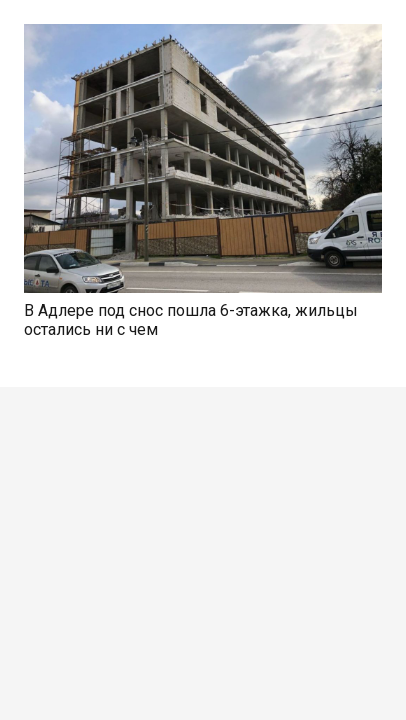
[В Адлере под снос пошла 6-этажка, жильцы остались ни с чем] (203, 35)
